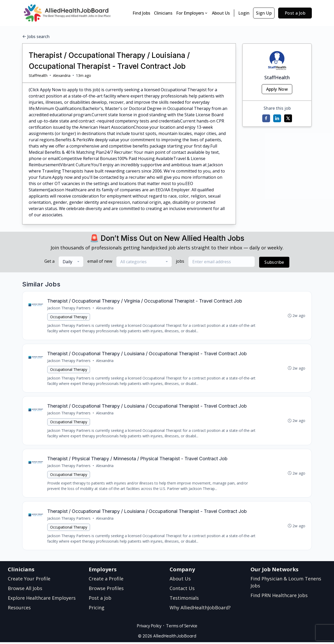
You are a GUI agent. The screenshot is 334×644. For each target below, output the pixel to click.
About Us (221, 13)
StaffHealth (38, 75)
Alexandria (62, 75)
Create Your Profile (29, 580)
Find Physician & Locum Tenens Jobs (286, 584)
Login (244, 13)
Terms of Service (182, 628)
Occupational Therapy (69, 317)
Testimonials (184, 600)
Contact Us (182, 590)
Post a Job (295, 13)
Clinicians (163, 13)
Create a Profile (106, 580)
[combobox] (71, 262)
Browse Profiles (106, 590)
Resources (19, 609)
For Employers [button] (192, 13)
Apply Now (277, 89)
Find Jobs (141, 13)
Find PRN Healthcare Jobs (279, 597)
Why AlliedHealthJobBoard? (200, 609)
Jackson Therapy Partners (69, 308)
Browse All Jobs (25, 590)
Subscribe (274, 262)
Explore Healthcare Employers (42, 600)
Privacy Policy (149, 628)
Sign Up (264, 13)
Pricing (97, 609)
